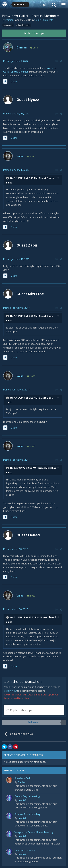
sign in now (11, 691)
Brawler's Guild (23, 778)
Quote (14, 81)
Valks (20, 156)
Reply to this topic (34, 33)
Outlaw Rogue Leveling (27, 796)
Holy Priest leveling (25, 850)
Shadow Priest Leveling (27, 814)
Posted (16, 61)
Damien (9, 20)
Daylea (22, 782)
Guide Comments (44, 20)
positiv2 (22, 800)
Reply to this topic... (20, 710)
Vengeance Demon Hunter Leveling (34, 832)
